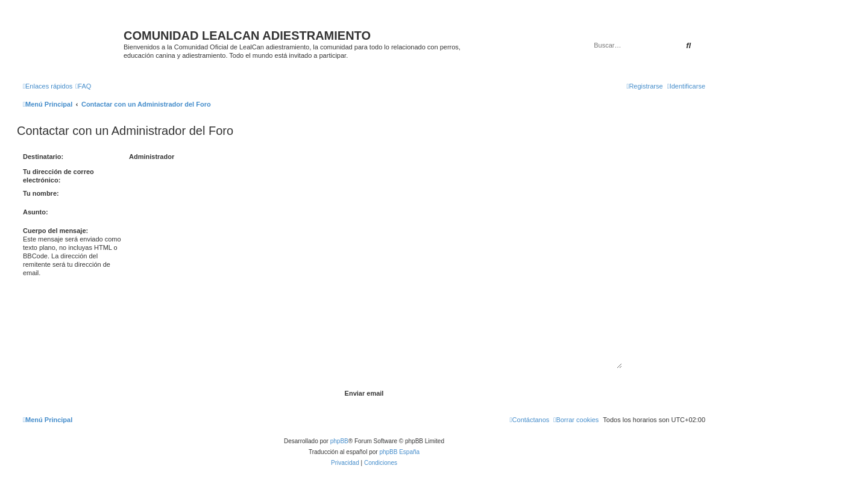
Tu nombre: (41, 193)
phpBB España (399, 452)
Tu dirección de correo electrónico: (58, 176)
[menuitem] (83, 86)
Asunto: (36, 212)
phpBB (339, 441)
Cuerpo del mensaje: (55, 231)
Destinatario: (43, 157)
